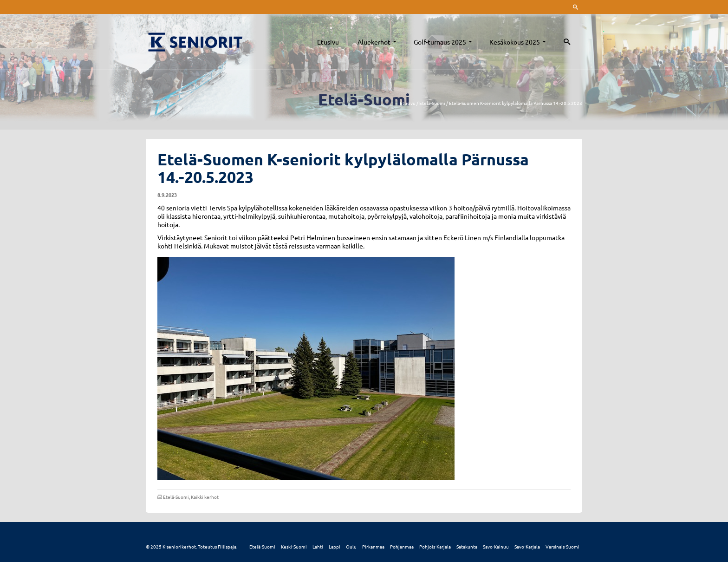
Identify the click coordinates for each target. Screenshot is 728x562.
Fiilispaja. (227, 546)
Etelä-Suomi (176, 497)
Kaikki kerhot (205, 497)
